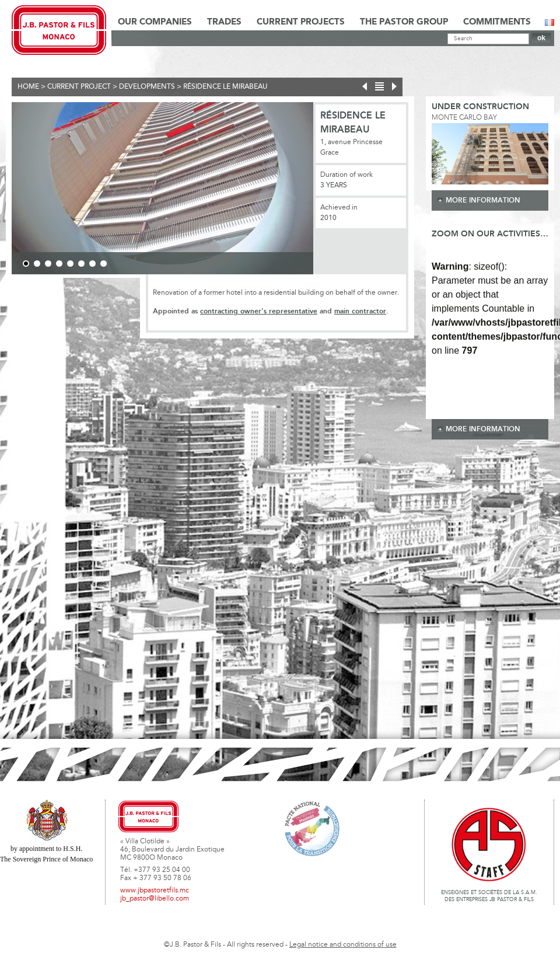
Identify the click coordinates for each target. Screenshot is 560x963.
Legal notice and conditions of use (343, 945)
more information (483, 200)
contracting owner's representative (259, 311)
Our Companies (155, 22)
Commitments (497, 22)
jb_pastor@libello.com (155, 899)
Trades (224, 22)
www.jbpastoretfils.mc (155, 891)
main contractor (360, 311)
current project (79, 87)
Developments (147, 87)
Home (28, 87)
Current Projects (301, 22)
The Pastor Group (404, 22)
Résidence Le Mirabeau (225, 87)
